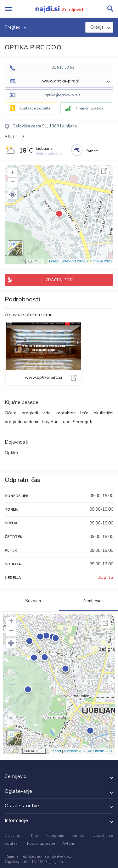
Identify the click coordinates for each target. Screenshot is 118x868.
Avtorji (68, 843)
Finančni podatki (90, 108)
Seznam (29, 601)
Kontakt (78, 836)
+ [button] (13, 173)
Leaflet (54, 261)
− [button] (13, 182)
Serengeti (82, 422)
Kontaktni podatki (35, 108)
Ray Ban (50, 422)
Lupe (66, 422)
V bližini (12, 136)
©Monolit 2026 (73, 261)
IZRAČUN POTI (59, 280)
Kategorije (55, 836)
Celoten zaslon (104, 171)
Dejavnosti (14, 836)
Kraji (35, 836)
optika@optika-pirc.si (63, 95)
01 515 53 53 (63, 67)
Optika (11, 453)
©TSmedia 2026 (99, 261)
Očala (11, 413)
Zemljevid (88, 601)
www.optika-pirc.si (43, 354)
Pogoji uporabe (41, 843)
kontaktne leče (72, 413)
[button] (13, 194)
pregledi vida (36, 413)
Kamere (92, 151)
